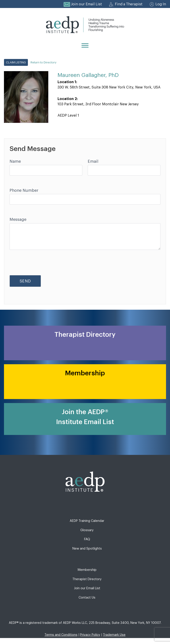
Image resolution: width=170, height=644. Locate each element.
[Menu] (85, 45)
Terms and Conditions (61, 635)
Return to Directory (43, 62)
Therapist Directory (87, 579)
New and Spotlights (87, 549)
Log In (161, 4)
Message (18, 219)
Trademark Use (114, 635)
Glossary (87, 530)
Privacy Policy (90, 635)
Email (93, 161)
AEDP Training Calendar (87, 521)
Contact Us (87, 598)
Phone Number (24, 190)
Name (15, 161)
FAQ (87, 539)
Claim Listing (16, 62)
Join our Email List (87, 4)
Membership (87, 570)
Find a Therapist (129, 4)
